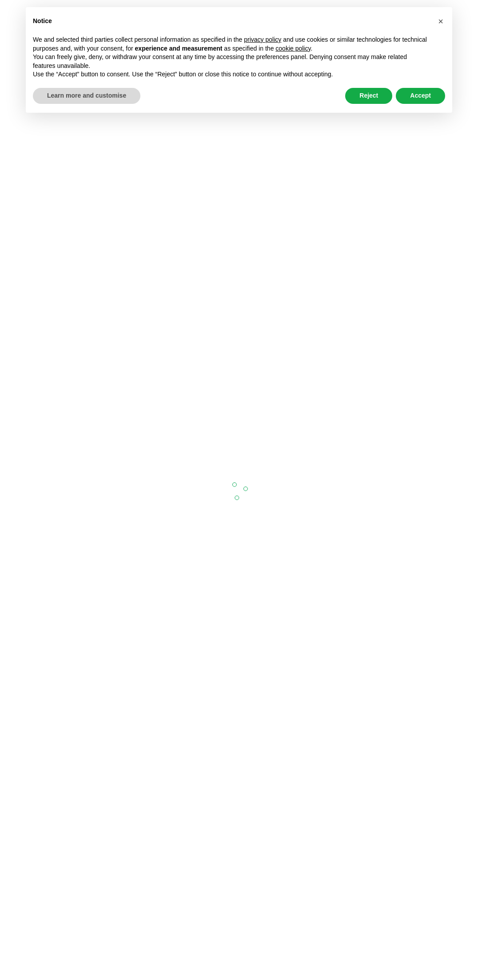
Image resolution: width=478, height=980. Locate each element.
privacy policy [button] (263, 40)
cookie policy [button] (293, 48)
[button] (441, 21)
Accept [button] (420, 95)
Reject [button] (369, 95)
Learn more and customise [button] (87, 95)
